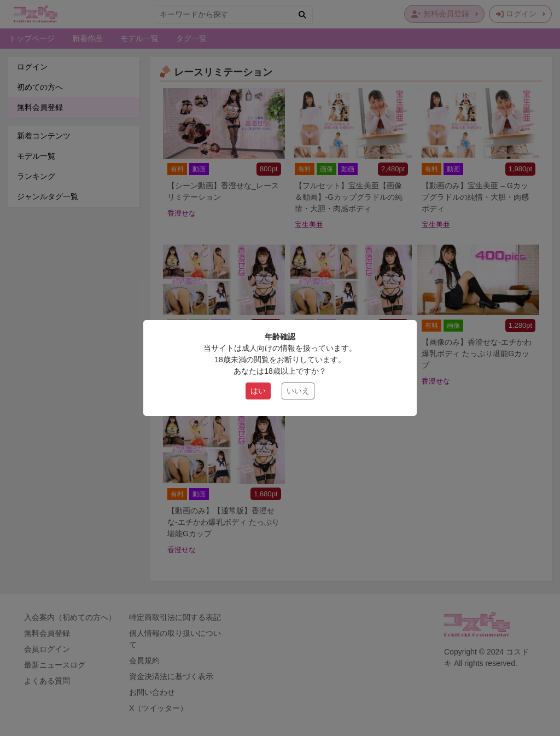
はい (258, 391)
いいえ (298, 391)
